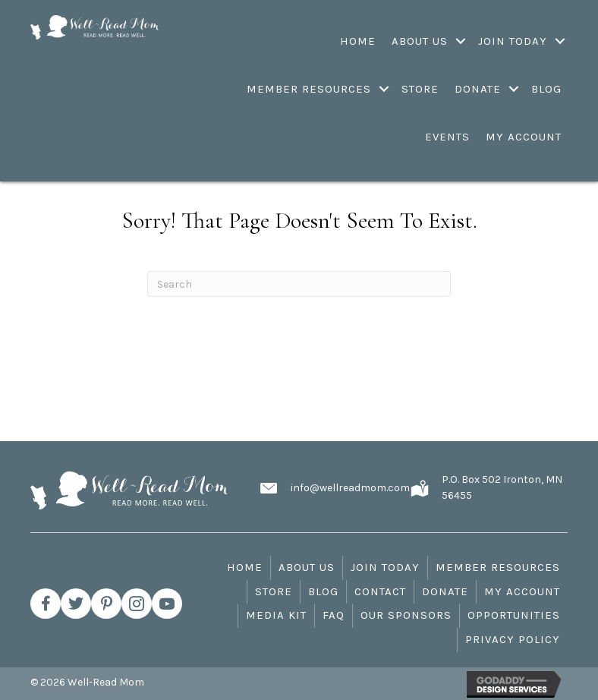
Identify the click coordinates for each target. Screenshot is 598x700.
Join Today (385, 567)
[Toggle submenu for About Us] (461, 41)
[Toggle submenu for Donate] (514, 89)
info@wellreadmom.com (350, 488)
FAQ (334, 615)
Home (245, 567)
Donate (445, 591)
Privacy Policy (513, 639)
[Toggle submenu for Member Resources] (384, 89)
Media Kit (276, 615)
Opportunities (514, 615)
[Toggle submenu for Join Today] (560, 41)
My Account (522, 591)
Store (274, 591)
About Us (307, 567)
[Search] (299, 284)
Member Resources (498, 567)
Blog (323, 591)
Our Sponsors (406, 615)
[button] (46, 604)
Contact (380, 591)
